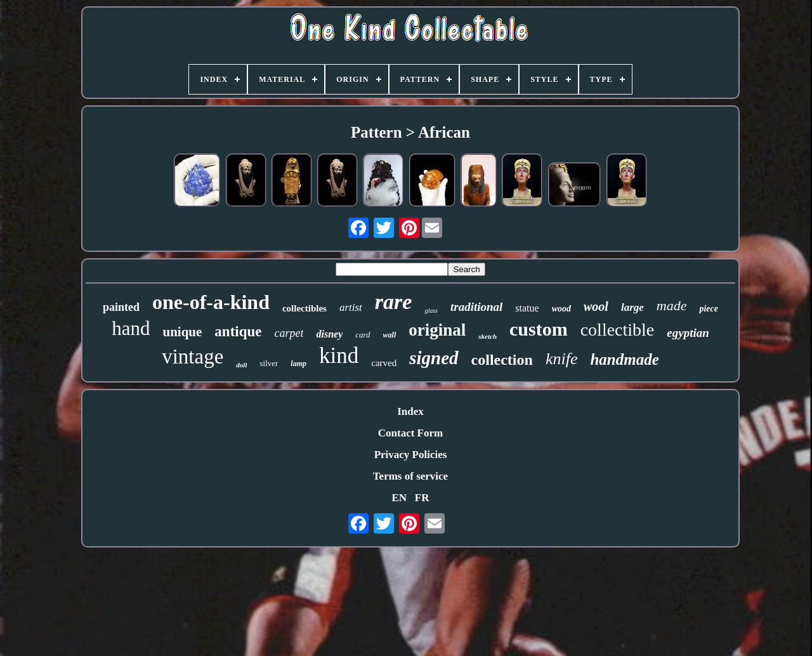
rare (394, 302)
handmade (624, 359)
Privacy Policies (411, 455)
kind (339, 356)
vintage (193, 357)
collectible (618, 330)
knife (562, 359)
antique (238, 331)
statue (527, 308)
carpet (289, 333)
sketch (488, 336)
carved (384, 363)
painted (121, 307)
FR (422, 498)
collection (502, 360)
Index (410, 411)
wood (561, 309)
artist (351, 307)
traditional (476, 307)
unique (182, 332)
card (363, 335)
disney (329, 334)
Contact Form (410, 433)
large (632, 307)
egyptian (688, 333)
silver (269, 363)
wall (390, 335)
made (672, 305)
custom (539, 329)
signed (434, 358)
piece (709, 309)
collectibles (304, 308)
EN (399, 498)
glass (431, 311)
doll (241, 365)
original (437, 330)
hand (131, 328)
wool (596, 306)
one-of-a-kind (211, 302)
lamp (298, 364)
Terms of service (410, 476)
